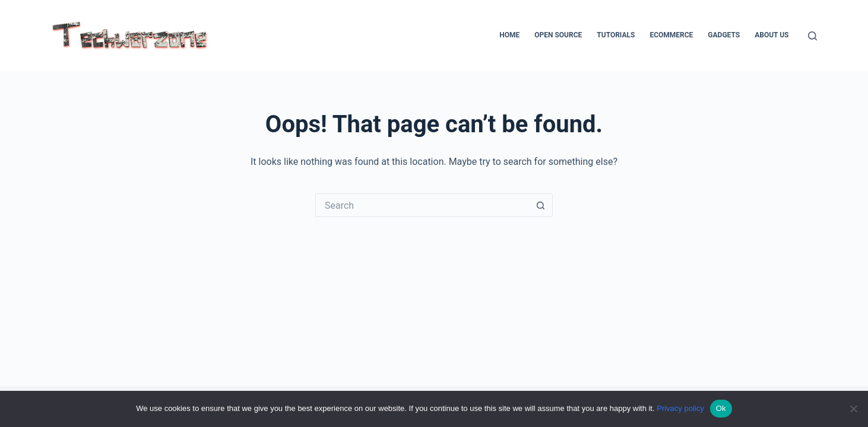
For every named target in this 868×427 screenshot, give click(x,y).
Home (509, 35)
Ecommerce (671, 35)
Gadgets (724, 35)
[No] (853, 409)
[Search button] (541, 205)
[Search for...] (422, 205)
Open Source (558, 35)
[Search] (812, 36)
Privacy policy (680, 408)
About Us (772, 35)
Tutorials (616, 35)
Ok (721, 408)
